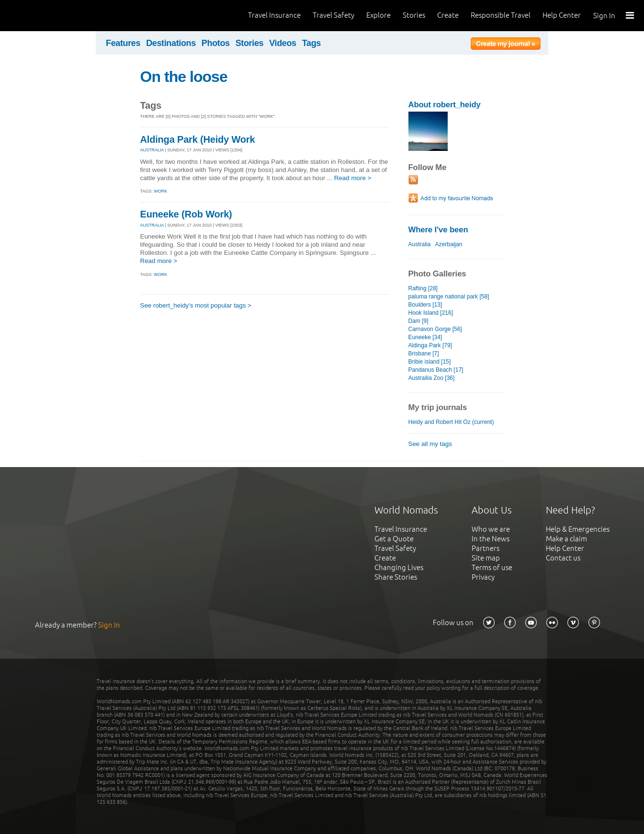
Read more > (353, 178)
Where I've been (438, 230)
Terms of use (492, 567)
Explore (378, 15)
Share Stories (396, 577)
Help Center (562, 15)
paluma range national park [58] (449, 297)
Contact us (563, 558)
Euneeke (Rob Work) (186, 214)
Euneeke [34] (425, 337)
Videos (283, 43)
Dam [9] (418, 321)
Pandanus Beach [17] (436, 370)
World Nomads (50, 16)
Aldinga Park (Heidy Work (198, 139)
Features (123, 43)
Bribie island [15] (430, 362)
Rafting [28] (423, 288)
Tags (311, 43)
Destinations (171, 43)
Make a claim (566, 539)
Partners (486, 548)
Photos (216, 43)
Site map (486, 558)
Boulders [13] (425, 305)
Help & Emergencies (578, 529)
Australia (420, 244)
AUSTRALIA (152, 150)
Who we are (491, 529)
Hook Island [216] (431, 313)
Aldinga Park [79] (430, 345)
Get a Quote (394, 539)
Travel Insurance (274, 15)
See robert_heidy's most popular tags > (196, 305)
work (160, 191)
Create (448, 15)
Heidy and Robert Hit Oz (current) (451, 422)
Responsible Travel (501, 15)
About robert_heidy (445, 105)
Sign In (604, 16)
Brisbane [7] (424, 354)
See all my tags (430, 444)
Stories (414, 15)
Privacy (483, 577)
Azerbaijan (449, 244)
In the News (491, 539)
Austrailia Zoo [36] (432, 378)
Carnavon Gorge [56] (435, 329)
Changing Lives (399, 567)
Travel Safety (333, 15)
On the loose (184, 77)
